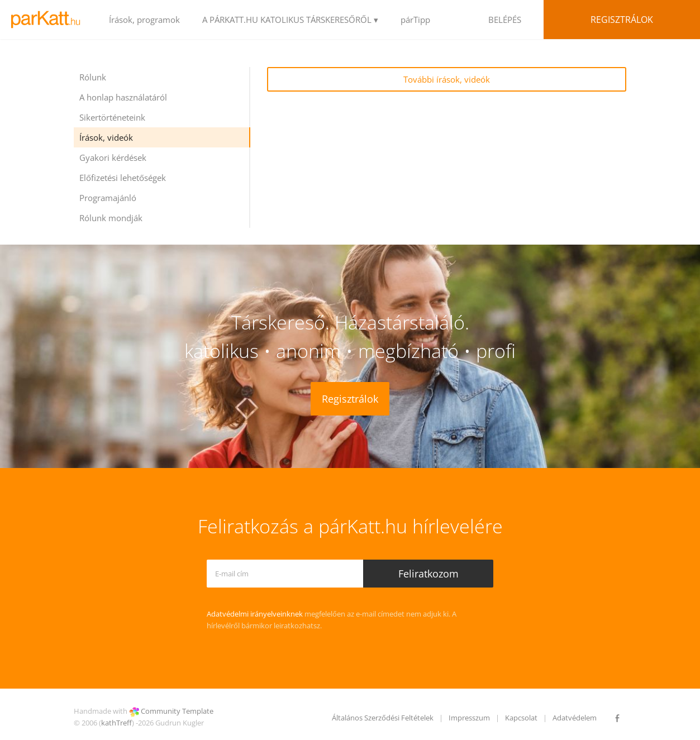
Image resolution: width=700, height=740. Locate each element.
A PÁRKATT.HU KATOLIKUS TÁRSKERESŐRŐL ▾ (290, 20)
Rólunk (93, 77)
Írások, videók (106, 137)
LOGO (49, 20)
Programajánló (108, 198)
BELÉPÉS (505, 20)
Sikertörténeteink (112, 117)
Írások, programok (144, 20)
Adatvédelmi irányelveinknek (255, 614)
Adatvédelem (575, 718)
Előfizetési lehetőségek (123, 178)
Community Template (177, 711)
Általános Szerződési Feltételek (383, 718)
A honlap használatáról (123, 97)
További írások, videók (447, 79)
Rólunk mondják (111, 218)
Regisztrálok (622, 20)
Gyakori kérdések (113, 157)
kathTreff (116, 723)
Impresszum (469, 718)
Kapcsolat (521, 718)
